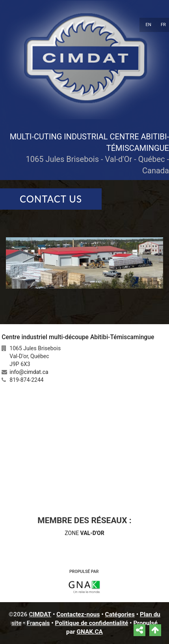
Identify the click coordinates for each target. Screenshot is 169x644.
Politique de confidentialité (92, 623)
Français (38, 623)
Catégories (120, 614)
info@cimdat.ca (29, 372)
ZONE (84, 533)
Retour (20, 623)
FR (163, 25)
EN (149, 25)
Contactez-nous (78, 614)
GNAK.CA (90, 632)
